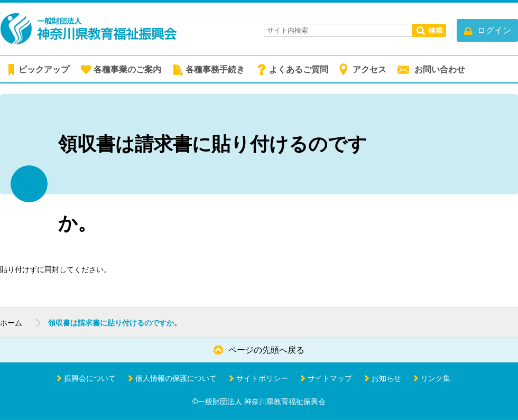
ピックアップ (44, 69)
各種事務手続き (215, 69)
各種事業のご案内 (127, 69)
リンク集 (436, 378)
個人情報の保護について (176, 378)
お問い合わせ (440, 69)
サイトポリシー (262, 378)
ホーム (11, 323)
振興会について (90, 378)
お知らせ (386, 378)
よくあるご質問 (299, 69)
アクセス (369, 69)
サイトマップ (330, 378)
